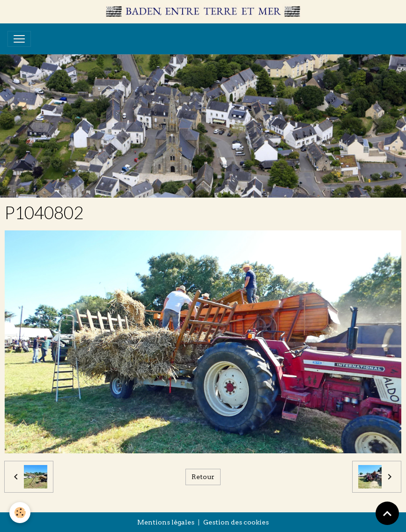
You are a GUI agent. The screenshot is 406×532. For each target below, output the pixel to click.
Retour (203, 477)
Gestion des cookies (236, 522)
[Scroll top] (387, 513)
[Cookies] (20, 513)
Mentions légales (166, 522)
